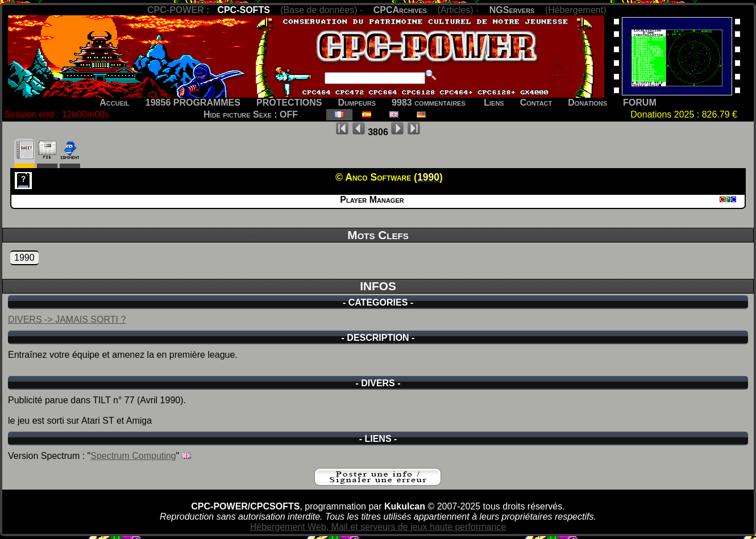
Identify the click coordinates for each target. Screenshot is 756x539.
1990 (24, 258)
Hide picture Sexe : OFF (251, 114)
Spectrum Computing (133, 456)
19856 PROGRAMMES (193, 103)
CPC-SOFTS (243, 10)
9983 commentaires (429, 103)
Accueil (115, 103)
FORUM (640, 103)
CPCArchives (400, 10)
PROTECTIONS (289, 103)
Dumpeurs (357, 103)
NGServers (512, 10)
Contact (536, 103)
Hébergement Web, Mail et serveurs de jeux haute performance (378, 527)
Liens (494, 103)
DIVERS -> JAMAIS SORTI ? (67, 319)
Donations (587, 103)
